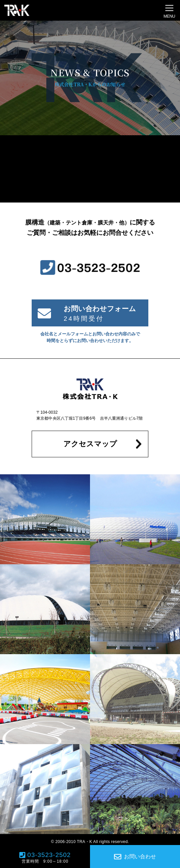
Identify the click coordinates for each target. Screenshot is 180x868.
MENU (169, 16)
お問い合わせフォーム (100, 309)
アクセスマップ (90, 444)
